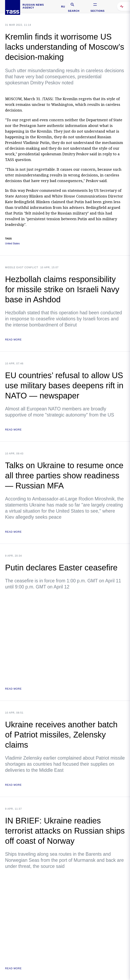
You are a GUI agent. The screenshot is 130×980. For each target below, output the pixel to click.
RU (63, 7)
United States (12, 244)
